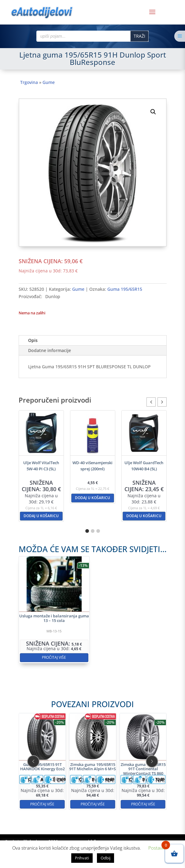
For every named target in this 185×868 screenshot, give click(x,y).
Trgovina (29, 82)
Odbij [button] (105, 858)
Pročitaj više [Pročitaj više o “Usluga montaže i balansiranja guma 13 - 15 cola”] (72, 636)
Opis (33, 340)
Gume (49, 82)
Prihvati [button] (82, 858)
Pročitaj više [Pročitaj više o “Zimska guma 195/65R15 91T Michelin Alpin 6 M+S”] (93, 781)
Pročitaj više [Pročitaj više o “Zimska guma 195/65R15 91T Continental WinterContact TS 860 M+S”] (119, 781)
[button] (153, 112)
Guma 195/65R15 (125, 289)
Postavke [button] (157, 848)
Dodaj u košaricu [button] (41, 516)
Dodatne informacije (50, 350)
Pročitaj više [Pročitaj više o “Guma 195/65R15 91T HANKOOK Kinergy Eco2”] (66, 781)
